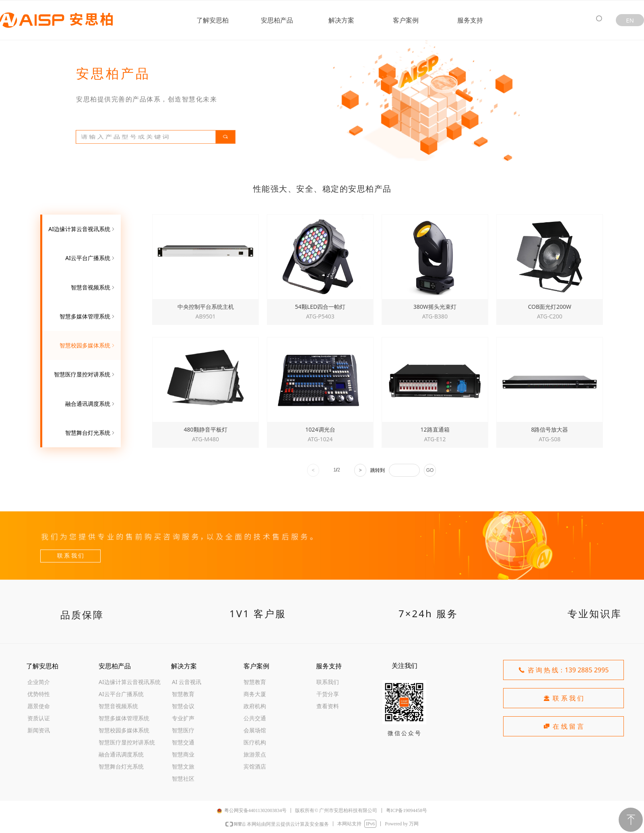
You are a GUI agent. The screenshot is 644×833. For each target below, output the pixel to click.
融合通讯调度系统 (91, 404)
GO (430, 470)
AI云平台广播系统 (91, 258)
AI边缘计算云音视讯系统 (82, 229)
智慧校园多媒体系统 (88, 345)
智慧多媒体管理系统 (88, 316)
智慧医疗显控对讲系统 (85, 374)
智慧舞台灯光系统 (91, 433)
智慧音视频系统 (93, 287)
